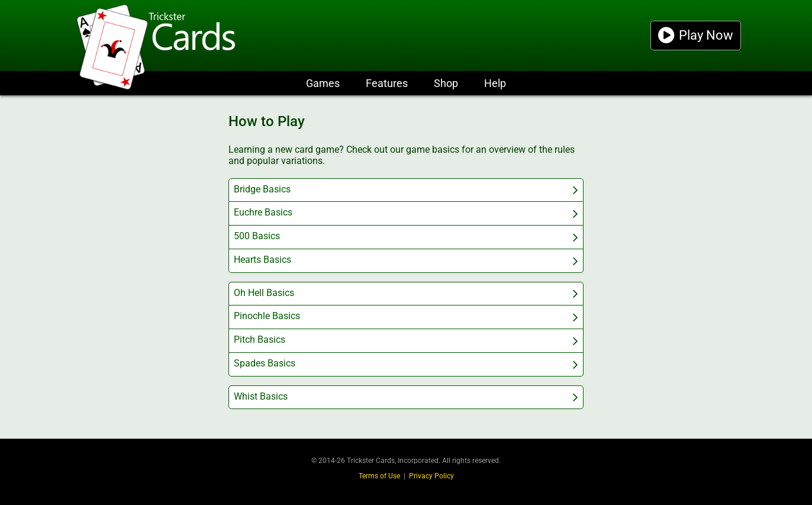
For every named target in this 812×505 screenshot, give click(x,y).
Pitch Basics (260, 340)
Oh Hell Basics (264, 293)
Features (387, 83)
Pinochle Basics (267, 316)
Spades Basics (265, 363)
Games (323, 83)
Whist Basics (261, 396)
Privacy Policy (431, 476)
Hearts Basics (262, 260)
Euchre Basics (263, 212)
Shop (446, 83)
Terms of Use (379, 476)
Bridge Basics (262, 189)
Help (495, 83)
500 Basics (257, 236)
